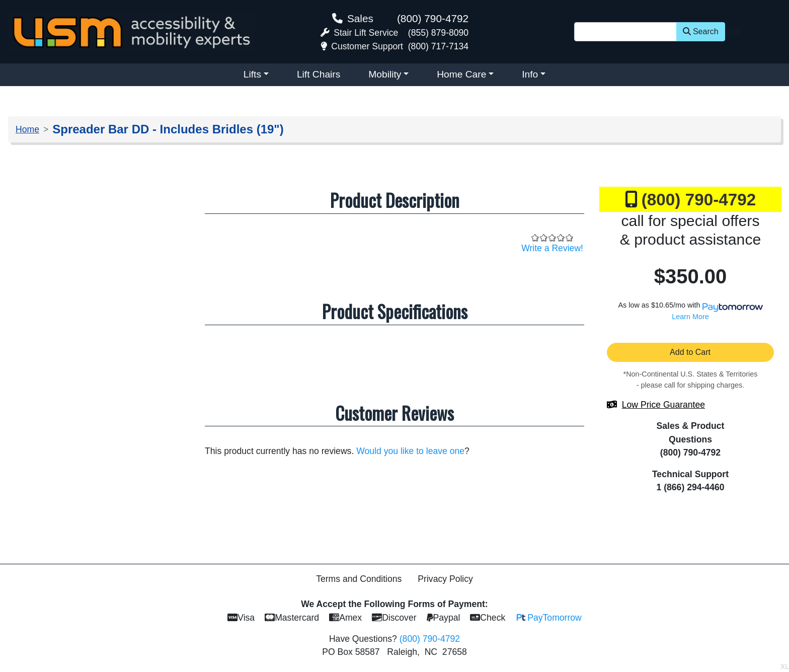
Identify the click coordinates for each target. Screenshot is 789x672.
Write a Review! (552, 248)
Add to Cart (690, 352)
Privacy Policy (445, 579)
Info (530, 74)
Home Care (461, 74)
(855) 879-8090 (438, 33)
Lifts (252, 74)
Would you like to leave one (410, 451)
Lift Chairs (319, 74)
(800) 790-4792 (433, 18)
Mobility (385, 74)
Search (701, 31)
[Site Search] (625, 32)
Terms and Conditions (359, 579)
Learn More (690, 317)
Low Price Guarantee (663, 405)
